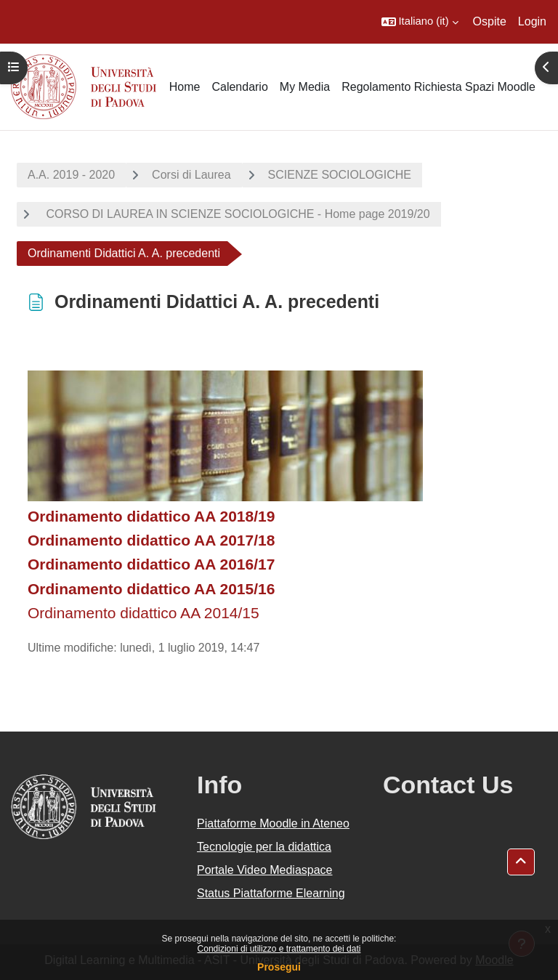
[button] (420, 22)
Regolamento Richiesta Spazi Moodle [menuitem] (438, 87)
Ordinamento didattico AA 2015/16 (151, 589)
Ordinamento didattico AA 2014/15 (143, 613)
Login (532, 21)
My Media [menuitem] (305, 87)
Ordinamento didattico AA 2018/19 (151, 516)
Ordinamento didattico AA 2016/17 (151, 564)
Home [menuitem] (185, 87)
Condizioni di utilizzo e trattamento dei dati (279, 949)
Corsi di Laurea (191, 175)
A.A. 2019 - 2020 (71, 175)
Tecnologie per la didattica (264, 847)
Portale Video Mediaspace (265, 870)
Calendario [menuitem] (239, 87)
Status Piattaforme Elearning (271, 893)
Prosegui (279, 967)
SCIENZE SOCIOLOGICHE (340, 175)
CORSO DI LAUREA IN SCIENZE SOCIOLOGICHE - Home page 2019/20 (236, 214)
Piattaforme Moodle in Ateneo (273, 823)
